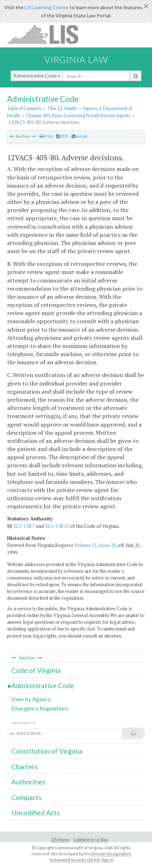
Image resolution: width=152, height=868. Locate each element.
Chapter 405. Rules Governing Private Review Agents (78, 115)
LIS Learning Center (47, 7)
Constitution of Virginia (47, 751)
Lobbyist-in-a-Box (91, 840)
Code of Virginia (36, 670)
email (79, 136)
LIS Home (60, 840)
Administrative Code (37, 76)
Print (46, 136)
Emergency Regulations (40, 708)
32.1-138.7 (24, 526)
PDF (62, 136)
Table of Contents (24, 108)
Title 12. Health (62, 108)
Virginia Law (76, 59)
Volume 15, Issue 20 (95, 545)
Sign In (107, 860)
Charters (25, 767)
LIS (47, 34)
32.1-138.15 (57, 526)
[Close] (146, 6)
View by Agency (31, 699)
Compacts (27, 797)
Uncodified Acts (36, 813)
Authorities (29, 782)
